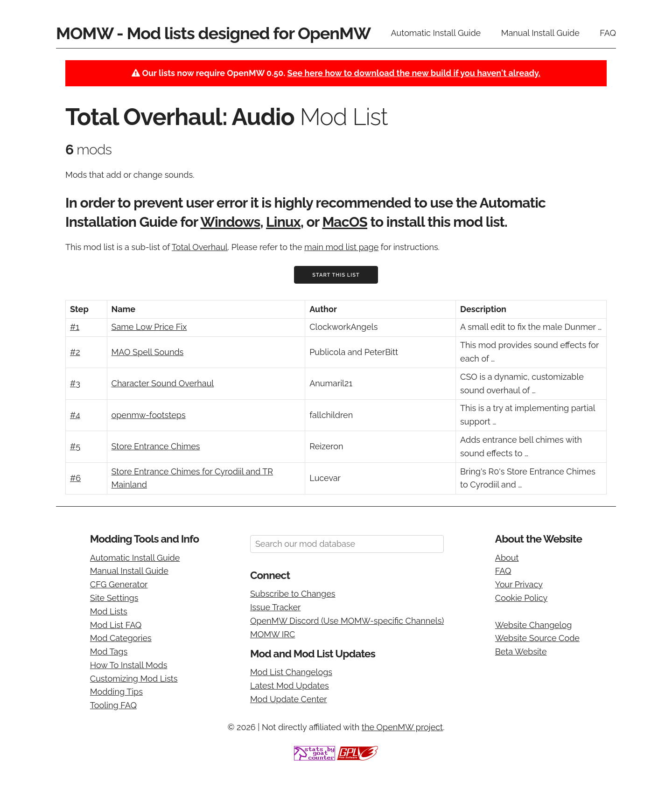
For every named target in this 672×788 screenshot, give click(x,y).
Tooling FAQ (113, 705)
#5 (75, 446)
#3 (75, 383)
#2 (75, 352)
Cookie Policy (521, 598)
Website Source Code (537, 638)
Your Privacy (519, 584)
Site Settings (114, 598)
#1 (75, 327)
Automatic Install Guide (436, 33)
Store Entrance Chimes (156, 446)
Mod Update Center (289, 699)
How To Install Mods (129, 665)
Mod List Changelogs (291, 672)
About (507, 558)
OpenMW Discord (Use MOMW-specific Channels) (347, 621)
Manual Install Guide (540, 33)
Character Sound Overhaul (163, 383)
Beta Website (521, 652)
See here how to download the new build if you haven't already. (414, 73)
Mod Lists (109, 611)
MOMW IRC (273, 634)
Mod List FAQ (116, 625)
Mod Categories (121, 638)
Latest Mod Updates (290, 686)
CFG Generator (119, 584)
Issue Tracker (275, 607)
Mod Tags (109, 652)
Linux (283, 222)
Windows (230, 222)
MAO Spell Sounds (148, 352)
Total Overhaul (200, 247)
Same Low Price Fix (149, 327)
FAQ (608, 33)
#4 (75, 415)
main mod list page (341, 247)
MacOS (345, 222)
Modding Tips (116, 692)
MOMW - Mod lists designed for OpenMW (213, 33)
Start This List (336, 275)
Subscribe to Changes (293, 594)
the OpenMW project (402, 727)
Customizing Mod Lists (134, 679)
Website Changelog (534, 625)
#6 (75, 478)
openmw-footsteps (149, 415)
